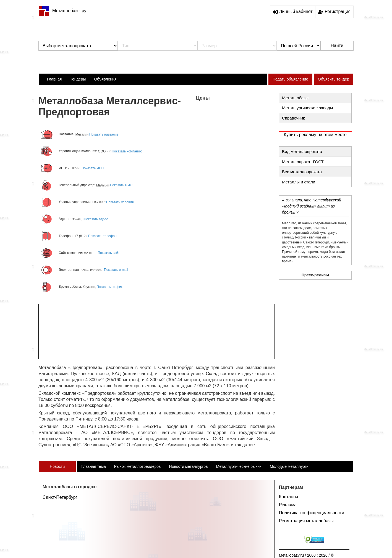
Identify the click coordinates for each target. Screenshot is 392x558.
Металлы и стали (299, 182)
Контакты (288, 497)
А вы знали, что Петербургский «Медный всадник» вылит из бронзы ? (312, 206)
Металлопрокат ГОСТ (303, 162)
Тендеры (78, 79)
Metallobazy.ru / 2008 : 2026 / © (306, 555)
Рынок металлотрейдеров (138, 466)
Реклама (288, 505)
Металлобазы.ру (62, 11)
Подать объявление (290, 79)
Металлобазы (295, 98)
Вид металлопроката (302, 151)
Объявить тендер (334, 79)
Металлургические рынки (239, 466)
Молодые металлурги (289, 466)
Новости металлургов (189, 466)
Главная (54, 79)
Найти (337, 46)
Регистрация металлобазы (306, 521)
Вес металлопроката (302, 172)
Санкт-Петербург (60, 497)
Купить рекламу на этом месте (315, 135)
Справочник (293, 118)
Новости (57, 466)
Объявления (105, 79)
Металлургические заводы (307, 108)
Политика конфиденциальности (312, 513)
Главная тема (94, 466)
